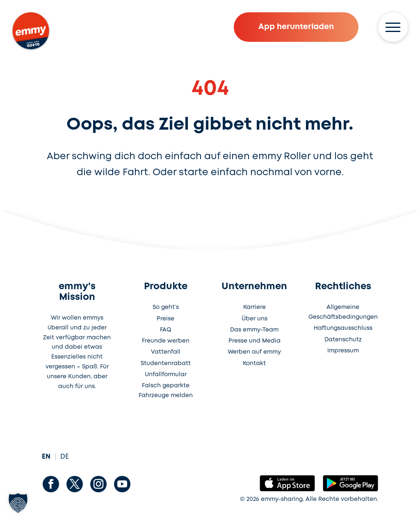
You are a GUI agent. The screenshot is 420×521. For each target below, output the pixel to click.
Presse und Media (255, 341)
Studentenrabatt (166, 363)
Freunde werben (166, 341)
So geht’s (166, 307)
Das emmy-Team (254, 330)
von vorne (318, 173)
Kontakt (254, 363)
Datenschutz (343, 340)
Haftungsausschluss (343, 328)
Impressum (343, 351)
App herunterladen (296, 27)
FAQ (166, 330)
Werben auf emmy (254, 352)
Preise (165, 319)
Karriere (255, 307)
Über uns (255, 319)
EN (46, 457)
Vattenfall (166, 352)
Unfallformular (166, 375)
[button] (18, 503)
